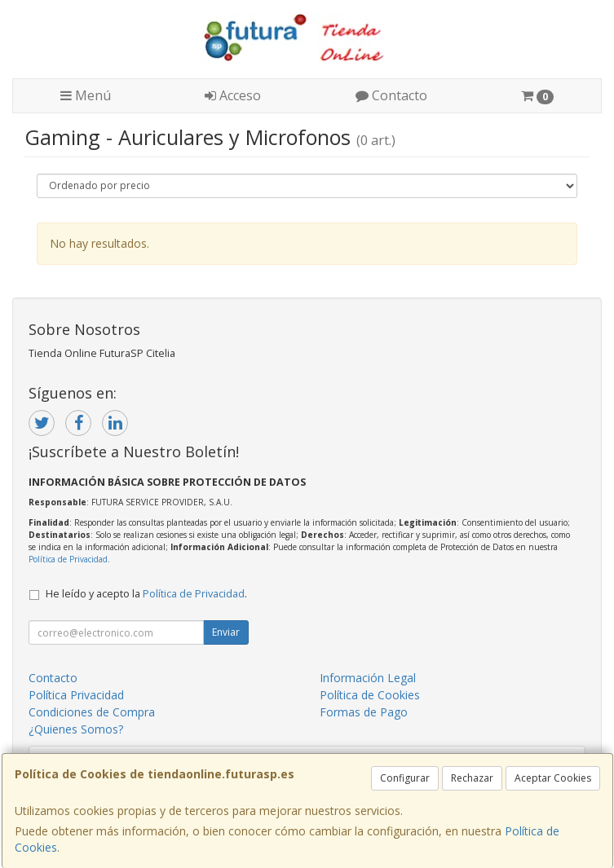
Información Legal (368, 678)
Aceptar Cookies (553, 778)
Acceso (233, 95)
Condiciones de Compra (92, 712)
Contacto (391, 95)
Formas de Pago (364, 712)
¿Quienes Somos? (76, 729)
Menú (86, 95)
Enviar (226, 632)
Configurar (405, 778)
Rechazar (472, 778)
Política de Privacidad (68, 559)
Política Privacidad (76, 695)
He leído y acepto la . (146, 594)
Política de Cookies (370, 695)
